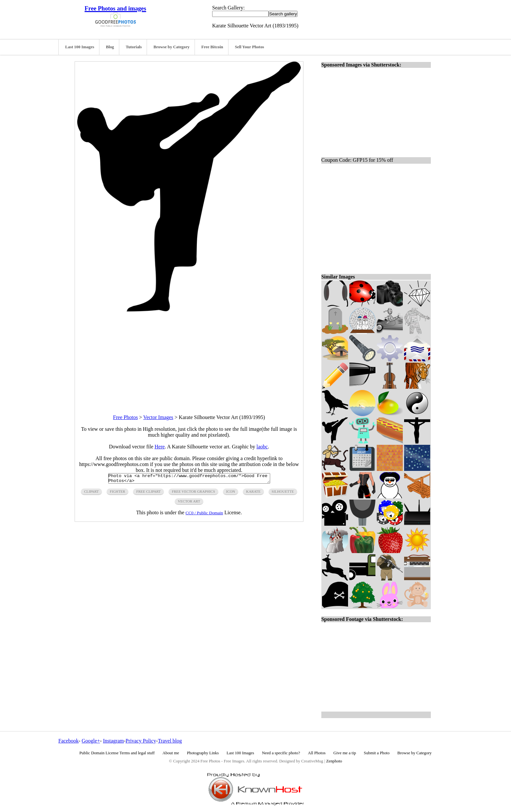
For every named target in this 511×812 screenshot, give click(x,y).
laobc (262, 447)
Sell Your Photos (250, 47)
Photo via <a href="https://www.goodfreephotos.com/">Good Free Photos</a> (189, 479)
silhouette (283, 493)
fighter (117, 493)
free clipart (148, 493)
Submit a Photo (377, 753)
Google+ (91, 741)
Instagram (113, 741)
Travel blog (170, 741)
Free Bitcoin (212, 47)
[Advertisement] (189, 357)
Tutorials (134, 47)
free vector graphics (193, 493)
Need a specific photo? (281, 753)
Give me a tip (345, 753)
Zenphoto (334, 761)
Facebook (68, 741)
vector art (189, 503)
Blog (110, 47)
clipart (91, 493)
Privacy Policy (141, 741)
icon (231, 493)
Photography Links (203, 753)
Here (160, 447)
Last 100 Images (80, 47)
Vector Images (158, 417)
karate (253, 493)
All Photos (317, 753)
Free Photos (125, 417)
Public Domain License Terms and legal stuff (117, 753)
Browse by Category (172, 47)
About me (171, 753)
